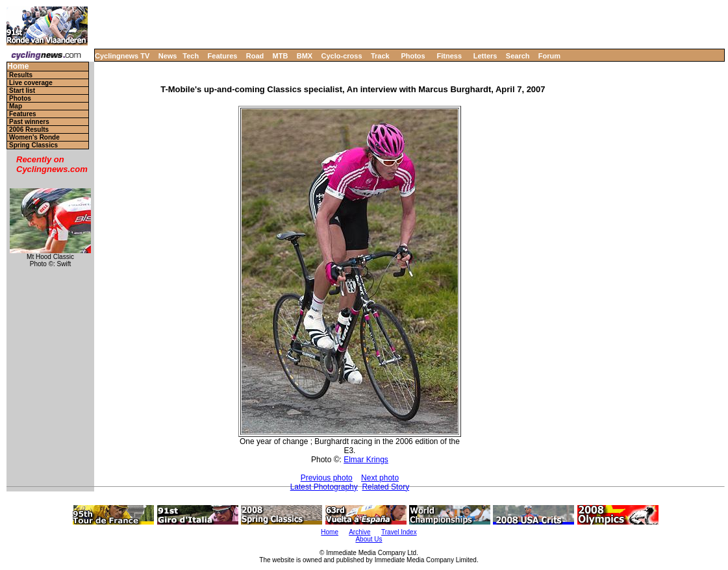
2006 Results (29, 130)
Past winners (29, 122)
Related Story (385, 487)
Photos (413, 56)
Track (380, 56)
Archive (359, 532)
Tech (191, 56)
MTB (281, 56)
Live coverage (31, 83)
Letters (485, 56)
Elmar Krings (366, 460)
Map (16, 106)
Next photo (380, 478)
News (168, 56)
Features (223, 56)
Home (18, 67)
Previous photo (327, 478)
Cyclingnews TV (122, 56)
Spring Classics (33, 145)
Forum (549, 56)
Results (21, 75)
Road (255, 56)
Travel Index (399, 532)
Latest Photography (324, 487)
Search (518, 56)
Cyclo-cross (342, 56)
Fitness (449, 56)
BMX (305, 56)
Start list (22, 91)
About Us (369, 539)
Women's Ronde (34, 137)
